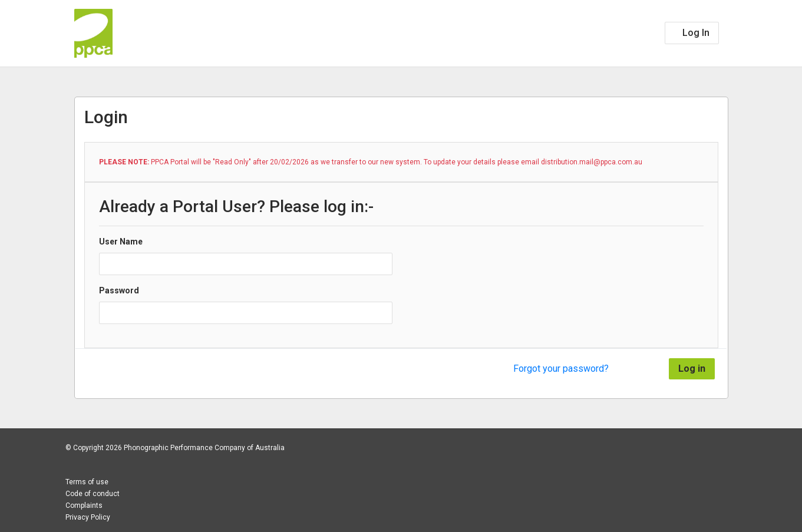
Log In (695, 33)
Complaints (84, 505)
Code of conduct (93, 494)
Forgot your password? (561, 369)
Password (119, 290)
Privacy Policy (88, 517)
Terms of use (87, 482)
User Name (121, 242)
